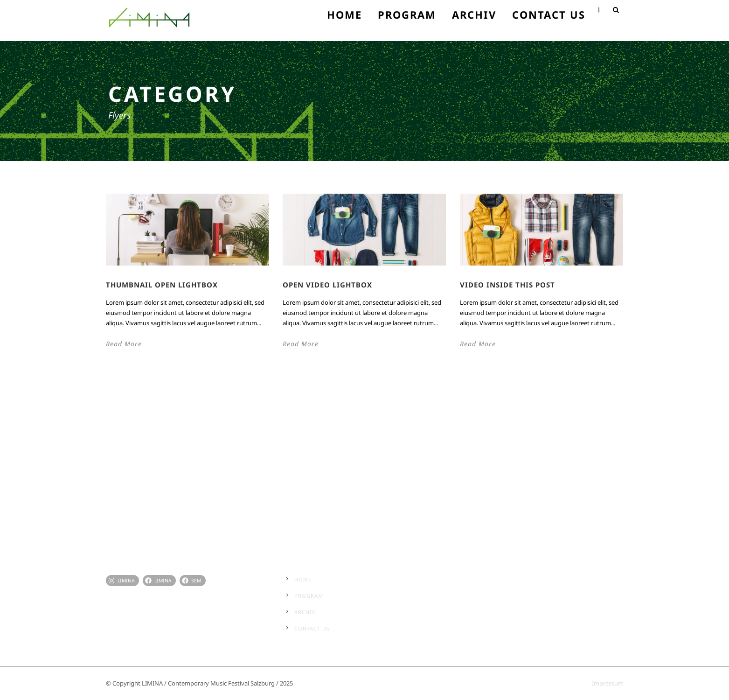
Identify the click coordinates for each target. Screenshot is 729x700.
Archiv (474, 14)
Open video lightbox (327, 285)
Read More (124, 344)
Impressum (608, 683)
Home (344, 14)
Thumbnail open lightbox (162, 285)
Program (407, 14)
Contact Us (549, 14)
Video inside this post (507, 285)
